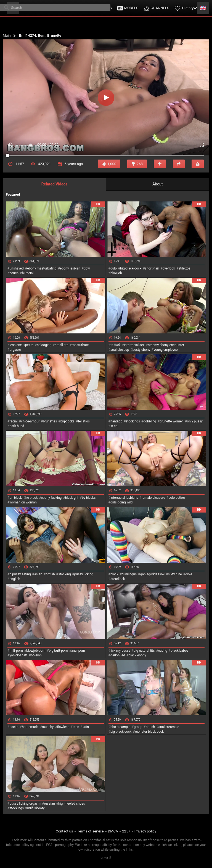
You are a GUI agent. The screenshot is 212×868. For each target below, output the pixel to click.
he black (32, 498)
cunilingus (129, 574)
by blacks (89, 498)
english (15, 579)
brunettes (50, 421)
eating (163, 651)
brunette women (172, 421)
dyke (189, 574)
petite (29, 345)
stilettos (185, 268)
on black (16, 498)
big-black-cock (131, 268)
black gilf (72, 498)
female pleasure (153, 498)
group (138, 727)
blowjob (116, 273)
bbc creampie (120, 727)
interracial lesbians (124, 498)
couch (14, 273)
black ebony (137, 655)
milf (30, 808)
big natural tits (144, 651)
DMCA (113, 831)
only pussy (195, 421)
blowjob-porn (36, 651)
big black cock (121, 732)
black (114, 574)
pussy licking (84, 574)
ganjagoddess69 (153, 574)
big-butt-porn (58, 651)
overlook (169, 268)
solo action (177, 498)
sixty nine (175, 574)
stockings (133, 421)
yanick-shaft (18, 655)
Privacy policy (145, 831)
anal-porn (78, 651)
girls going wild (121, 502)
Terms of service (91, 831)
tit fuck (116, 345)
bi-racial (28, 273)
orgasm (15, 350)
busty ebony (141, 350)
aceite (14, 727)
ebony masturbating (42, 268)
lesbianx (15, 345)
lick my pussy (120, 651)
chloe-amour (30, 421)
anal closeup (120, 350)
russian (49, 804)
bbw (87, 268)
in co (114, 426)
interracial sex (134, 345)
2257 (126, 831)
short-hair (152, 268)
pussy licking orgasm (25, 804)
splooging (44, 345)
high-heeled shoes (72, 804)
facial (13, 421)
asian (38, 574)
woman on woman (23, 502)
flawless (63, 727)
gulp (114, 268)
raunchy (48, 727)
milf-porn (16, 651)
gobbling (150, 421)
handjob (116, 421)
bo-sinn (36, 655)
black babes (179, 651)
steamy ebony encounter (166, 345)
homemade (30, 727)
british (50, 574)
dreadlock (118, 579)
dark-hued (17, 426)
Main (7, 35)
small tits (62, 345)
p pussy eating (20, 574)
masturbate (80, 345)
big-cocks (67, 421)
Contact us (64, 831)
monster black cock (149, 732)
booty (40, 808)
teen (76, 727)
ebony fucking (51, 498)
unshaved (16, 268)
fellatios (84, 421)
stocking (65, 574)
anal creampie (169, 727)
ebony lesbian (70, 268)
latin (86, 727)
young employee (166, 350)
